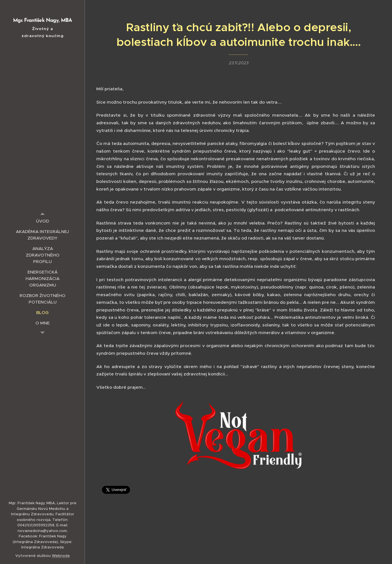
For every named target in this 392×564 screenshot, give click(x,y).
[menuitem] (42, 221)
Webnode (61, 556)
